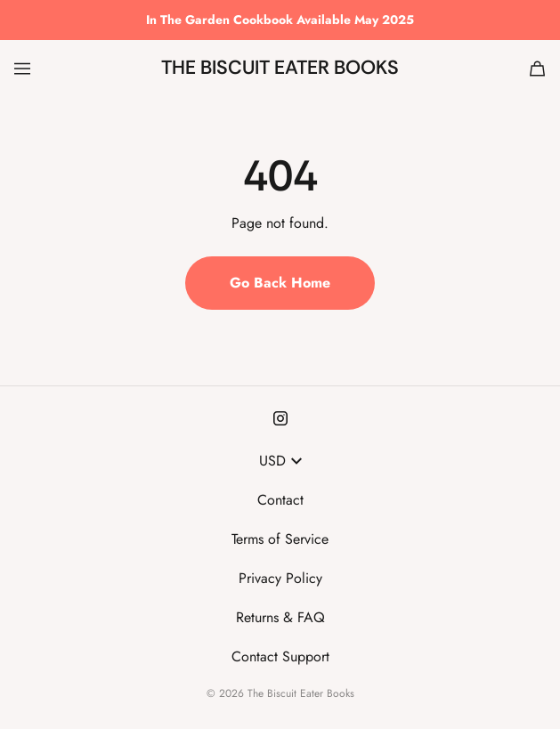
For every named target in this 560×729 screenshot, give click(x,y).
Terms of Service (280, 539)
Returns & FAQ (280, 617)
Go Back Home (280, 283)
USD (280, 461)
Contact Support (280, 656)
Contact (280, 500)
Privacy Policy (280, 578)
